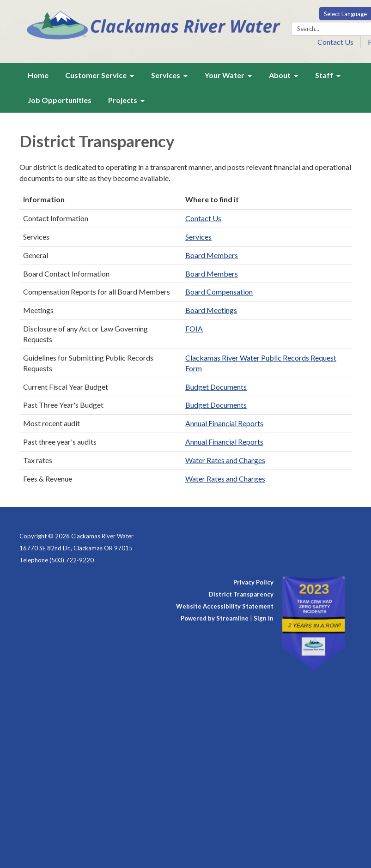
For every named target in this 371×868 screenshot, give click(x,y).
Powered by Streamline (215, 618)
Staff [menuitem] (324, 75)
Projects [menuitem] (123, 100)
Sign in (264, 618)
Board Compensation (219, 292)
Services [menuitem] (166, 75)
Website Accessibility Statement (225, 606)
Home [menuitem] (38, 75)
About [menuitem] (280, 75)
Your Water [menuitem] (225, 75)
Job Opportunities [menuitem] (60, 100)
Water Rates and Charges (225, 460)
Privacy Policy (253, 582)
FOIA (194, 329)
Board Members (212, 255)
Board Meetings (211, 310)
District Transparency (241, 594)
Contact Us (335, 42)
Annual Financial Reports (224, 423)
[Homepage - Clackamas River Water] (155, 24)
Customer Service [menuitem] (96, 75)
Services (198, 237)
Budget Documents (216, 387)
